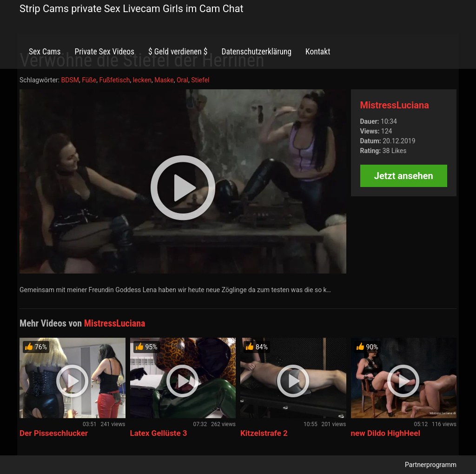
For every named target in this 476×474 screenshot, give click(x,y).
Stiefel (200, 80)
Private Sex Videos (104, 52)
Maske (164, 80)
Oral (182, 80)
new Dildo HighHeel (386, 433)
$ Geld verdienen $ (178, 52)
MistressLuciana (395, 105)
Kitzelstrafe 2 (264, 433)
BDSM (70, 80)
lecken (142, 80)
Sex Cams (45, 52)
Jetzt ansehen (404, 176)
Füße (89, 80)
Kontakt (318, 52)
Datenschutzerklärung (256, 52)
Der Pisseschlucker (54, 433)
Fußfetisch (114, 80)
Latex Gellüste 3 (159, 433)
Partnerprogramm (431, 465)
